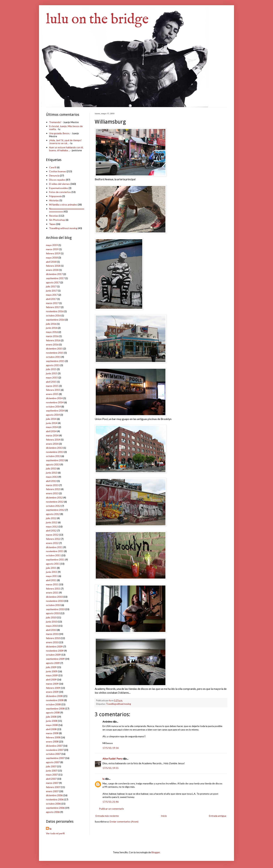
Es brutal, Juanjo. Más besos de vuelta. (66, 128)
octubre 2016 (53, 315)
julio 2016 (51, 324)
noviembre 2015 (55, 353)
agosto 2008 (53, 712)
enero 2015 (52, 394)
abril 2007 (51, 779)
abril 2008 (51, 729)
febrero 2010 (53, 638)
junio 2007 (52, 771)
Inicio (164, 816)
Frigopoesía (55, 196)
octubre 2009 (53, 655)
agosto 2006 (53, 812)
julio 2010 (51, 617)
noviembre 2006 (55, 799)
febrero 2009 (53, 688)
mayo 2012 (52, 526)
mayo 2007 (52, 775)
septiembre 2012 (55, 510)
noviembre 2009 (55, 651)
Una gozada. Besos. (60, 133)
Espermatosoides (59, 188)
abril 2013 (51, 481)
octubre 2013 (53, 456)
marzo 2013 (52, 485)
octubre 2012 (53, 506)
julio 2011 (51, 568)
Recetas (54, 216)
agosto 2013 (53, 464)
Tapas (52, 224)
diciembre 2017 (54, 274)
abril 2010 (51, 630)
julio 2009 (51, 667)
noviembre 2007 (55, 750)
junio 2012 (52, 522)
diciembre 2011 (54, 547)
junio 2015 (52, 373)
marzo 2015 (52, 386)
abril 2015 (51, 382)
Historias (54, 200)
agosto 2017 (53, 282)
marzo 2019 (52, 249)
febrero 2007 (53, 787)
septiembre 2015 (55, 361)
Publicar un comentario (112, 809)
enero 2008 (52, 742)
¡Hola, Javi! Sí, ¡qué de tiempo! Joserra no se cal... (65, 142)
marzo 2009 (52, 684)
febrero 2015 (53, 390)
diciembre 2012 (54, 497)
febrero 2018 (53, 266)
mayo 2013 (52, 477)
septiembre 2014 (55, 411)
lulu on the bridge (97, 20)
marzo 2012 (52, 535)
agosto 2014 (53, 415)
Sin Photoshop (57, 220)
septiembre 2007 (55, 758)
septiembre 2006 (55, 808)
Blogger (156, 852)
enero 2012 (52, 543)
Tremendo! (55, 122)
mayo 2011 (52, 576)
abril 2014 (51, 431)
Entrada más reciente (107, 816)
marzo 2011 (52, 584)
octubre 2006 (53, 804)
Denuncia (54, 175)
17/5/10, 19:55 (111, 768)
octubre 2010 (53, 605)
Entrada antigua (218, 816)
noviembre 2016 (55, 311)
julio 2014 (51, 419)
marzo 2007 (52, 783)
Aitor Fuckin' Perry (112, 759)
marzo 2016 (52, 336)
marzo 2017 (52, 303)
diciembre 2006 (54, 795)
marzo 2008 (52, 733)
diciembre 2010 (54, 597)
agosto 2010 (53, 613)
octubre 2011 (53, 555)
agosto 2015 (53, 365)
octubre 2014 (53, 407)
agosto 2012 (53, 514)
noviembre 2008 (55, 700)
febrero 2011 (53, 589)
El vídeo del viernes (59, 184)
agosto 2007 (53, 762)
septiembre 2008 (55, 708)
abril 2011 (51, 580)
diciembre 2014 (54, 398)
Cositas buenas (58, 171)
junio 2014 (52, 423)
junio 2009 (52, 671)
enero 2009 (52, 692)
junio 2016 (52, 328)
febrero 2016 (53, 340)
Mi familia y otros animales (63, 205)
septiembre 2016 (55, 320)
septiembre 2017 (55, 278)
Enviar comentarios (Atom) (124, 821)
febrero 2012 (53, 539)
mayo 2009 (52, 675)
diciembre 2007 (54, 746)
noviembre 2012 (55, 502)
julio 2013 (51, 468)
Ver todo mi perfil (55, 833)
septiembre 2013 (55, 460)
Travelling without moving (118, 704)
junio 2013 (52, 473)
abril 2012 (51, 530)
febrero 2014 (53, 440)
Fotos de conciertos (60, 192)
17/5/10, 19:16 (111, 748)
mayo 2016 (52, 332)
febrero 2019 (53, 253)
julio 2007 (51, 766)
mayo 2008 (52, 725)
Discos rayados (57, 180)
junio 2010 (52, 622)
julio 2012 (51, 518)
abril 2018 (51, 262)
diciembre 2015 (54, 348)
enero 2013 (52, 493)
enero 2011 (52, 593)
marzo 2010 (52, 634)
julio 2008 (51, 717)
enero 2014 (52, 444)
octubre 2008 (53, 704)
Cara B (53, 167)
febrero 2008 (53, 737)
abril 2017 (51, 299)
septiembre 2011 (55, 560)
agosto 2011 (53, 564)
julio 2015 (51, 369)
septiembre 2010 (55, 609)
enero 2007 (52, 791)
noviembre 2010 (55, 601)
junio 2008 (52, 721)
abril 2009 (51, 679)
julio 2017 (51, 286)
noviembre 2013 (55, 452)
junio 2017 (52, 291)
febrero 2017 (53, 307)
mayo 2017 (52, 295)
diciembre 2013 (54, 448)
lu (104, 779)
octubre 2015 (53, 357)
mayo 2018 (52, 258)
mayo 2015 (52, 378)
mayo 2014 (52, 427)
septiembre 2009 (55, 659)
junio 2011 (52, 572)
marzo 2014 (52, 435)
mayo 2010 (52, 626)
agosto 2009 (53, 663)
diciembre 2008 (54, 696)
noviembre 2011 (55, 551)
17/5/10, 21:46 (111, 802)
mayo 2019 (52, 245)
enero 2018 (52, 270)
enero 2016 (52, 344)
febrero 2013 (53, 489)
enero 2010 (52, 642)
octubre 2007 (53, 754)
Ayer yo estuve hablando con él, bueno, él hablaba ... (66, 149)
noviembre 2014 (55, 402)
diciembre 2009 (54, 646)
